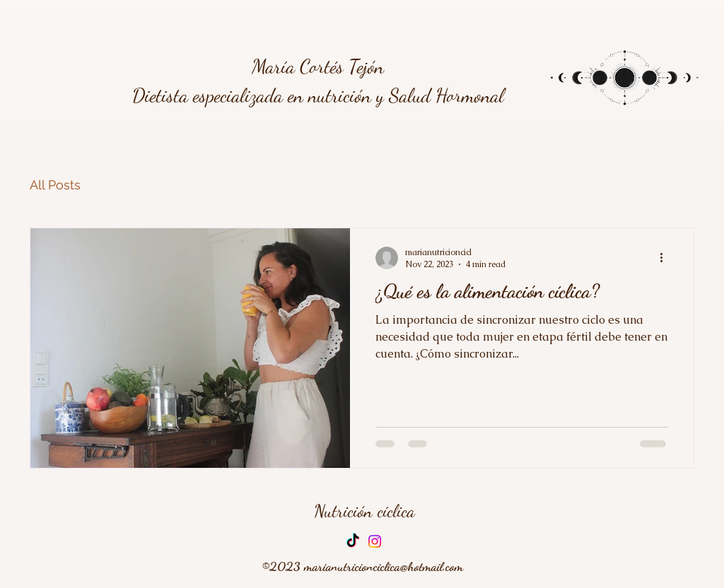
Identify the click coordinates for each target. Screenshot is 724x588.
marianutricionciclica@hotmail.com (384, 566)
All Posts (55, 185)
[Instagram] (375, 541)
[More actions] (666, 258)
